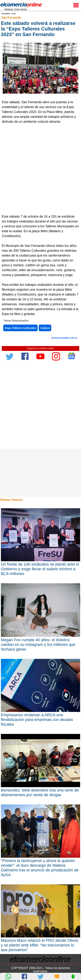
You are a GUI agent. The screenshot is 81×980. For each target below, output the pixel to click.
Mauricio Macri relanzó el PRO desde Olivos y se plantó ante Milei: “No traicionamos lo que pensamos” (40, 945)
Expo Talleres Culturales (20, 328)
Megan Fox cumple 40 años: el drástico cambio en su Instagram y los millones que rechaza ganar (38, 645)
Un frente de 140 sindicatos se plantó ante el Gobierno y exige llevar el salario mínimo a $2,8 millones (40, 569)
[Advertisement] (40, 172)
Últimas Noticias (11, 500)
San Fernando (11, 17)
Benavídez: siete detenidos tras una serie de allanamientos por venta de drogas (40, 792)
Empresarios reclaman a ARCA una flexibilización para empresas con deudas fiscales (37, 720)
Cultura (45, 328)
